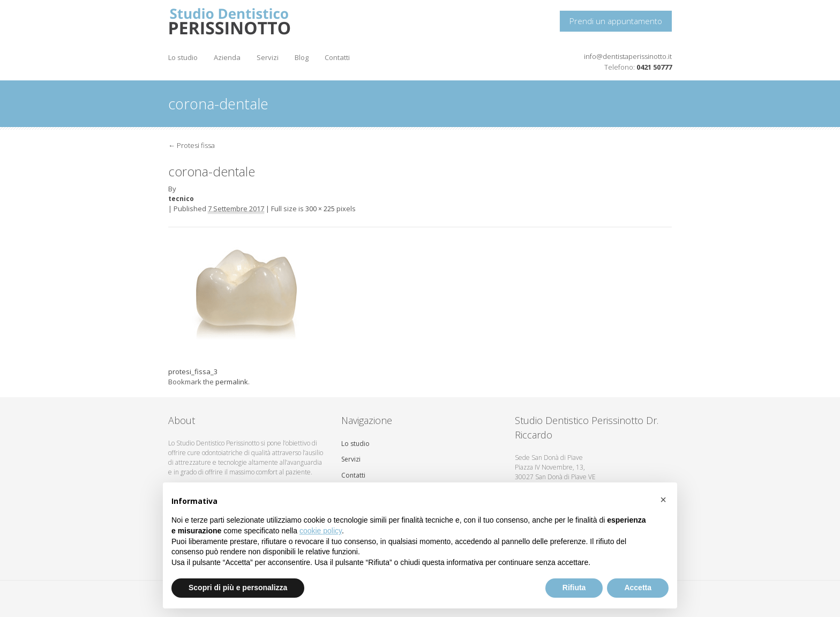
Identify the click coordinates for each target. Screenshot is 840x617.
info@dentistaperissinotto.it (628, 56)
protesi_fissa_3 (193, 371)
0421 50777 (654, 67)
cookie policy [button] (321, 531)
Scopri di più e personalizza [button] (238, 588)
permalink (232, 382)
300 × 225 (320, 209)
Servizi (268, 57)
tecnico (181, 199)
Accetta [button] (638, 588)
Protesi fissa (192, 145)
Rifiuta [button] (574, 588)
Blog (302, 57)
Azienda (227, 57)
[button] (663, 500)
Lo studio (183, 57)
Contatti (337, 57)
